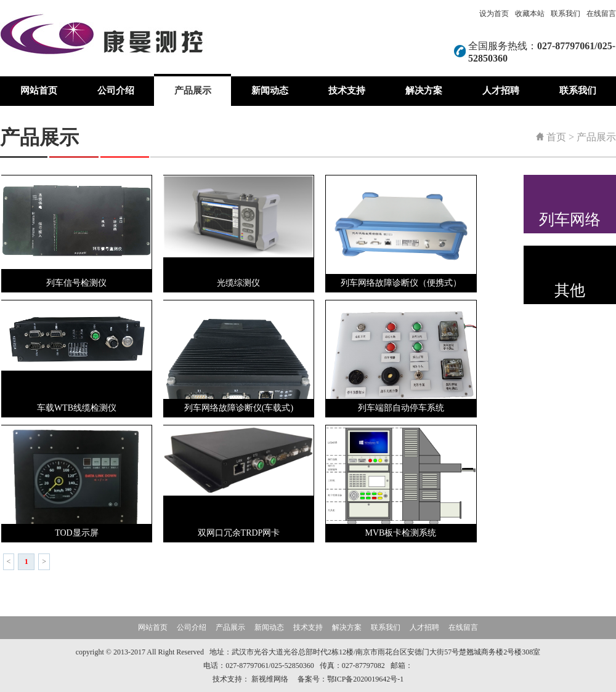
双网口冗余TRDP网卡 (239, 533)
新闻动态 (270, 91)
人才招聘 (501, 91)
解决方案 (424, 91)
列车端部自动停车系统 (401, 408)
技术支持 (347, 91)
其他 (570, 290)
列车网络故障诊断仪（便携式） (401, 283)
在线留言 (601, 14)
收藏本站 (530, 14)
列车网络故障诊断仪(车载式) (239, 408)
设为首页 (494, 14)
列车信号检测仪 (76, 283)
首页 (556, 137)
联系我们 (565, 14)
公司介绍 (116, 91)
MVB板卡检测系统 (401, 533)
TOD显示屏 (77, 533)
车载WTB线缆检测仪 (77, 408)
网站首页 (39, 91)
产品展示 (193, 91)
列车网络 (570, 219)
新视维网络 (270, 679)
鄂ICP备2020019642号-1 (366, 679)
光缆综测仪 (238, 283)
